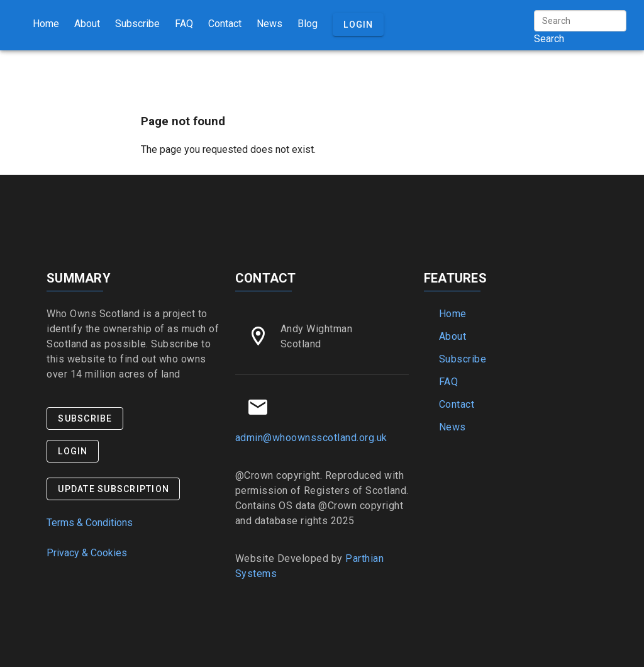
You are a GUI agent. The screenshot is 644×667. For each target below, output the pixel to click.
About (87, 24)
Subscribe (137, 24)
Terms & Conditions (90, 523)
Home (46, 24)
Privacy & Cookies (87, 553)
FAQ (184, 24)
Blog (308, 24)
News (269, 24)
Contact (225, 24)
